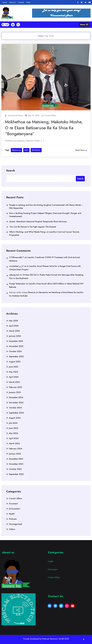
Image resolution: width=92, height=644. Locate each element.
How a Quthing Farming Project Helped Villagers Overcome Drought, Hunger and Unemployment (45, 215)
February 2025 (15, 387)
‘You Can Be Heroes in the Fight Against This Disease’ (33, 227)
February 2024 (16, 449)
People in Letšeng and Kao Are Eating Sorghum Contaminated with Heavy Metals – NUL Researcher (46, 207)
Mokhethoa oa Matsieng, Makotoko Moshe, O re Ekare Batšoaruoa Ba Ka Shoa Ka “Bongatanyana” (44, 128)
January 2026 (15, 336)
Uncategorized (15, 524)
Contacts (21, 2)
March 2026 (14, 331)
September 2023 (16, 474)
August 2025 (15, 362)
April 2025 (14, 377)
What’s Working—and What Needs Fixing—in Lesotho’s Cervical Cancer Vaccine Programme (44, 233)
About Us (12, 2)
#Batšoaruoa (16, 150)
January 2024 (15, 454)
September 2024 (16, 413)
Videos (12, 529)
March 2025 (14, 382)
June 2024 (14, 428)
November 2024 (16, 403)
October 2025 (15, 351)
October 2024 (15, 408)
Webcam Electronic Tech (52, 639)
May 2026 (13, 321)
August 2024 (15, 418)
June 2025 (13, 367)
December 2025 (16, 341)
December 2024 (16, 397)
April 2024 (14, 438)
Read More (81, 150)
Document (13, 504)
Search (11, 170)
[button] (84, 25)
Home (5, 2)
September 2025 (16, 357)
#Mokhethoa (36, 150)
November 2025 (16, 346)
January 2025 (15, 392)
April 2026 (14, 326)
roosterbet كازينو (16, 266)
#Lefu (26, 150)
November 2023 (16, 464)
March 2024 (14, 444)
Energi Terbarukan (17, 284)
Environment (14, 509)
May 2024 (13, 433)
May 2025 (13, 372)
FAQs (28, 2)
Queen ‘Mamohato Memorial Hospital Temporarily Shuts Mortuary (38, 222)
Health (12, 514)
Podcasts (13, 519)
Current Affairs (50, 116)
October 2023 (15, 469)
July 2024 (13, 423)
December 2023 (16, 459)
